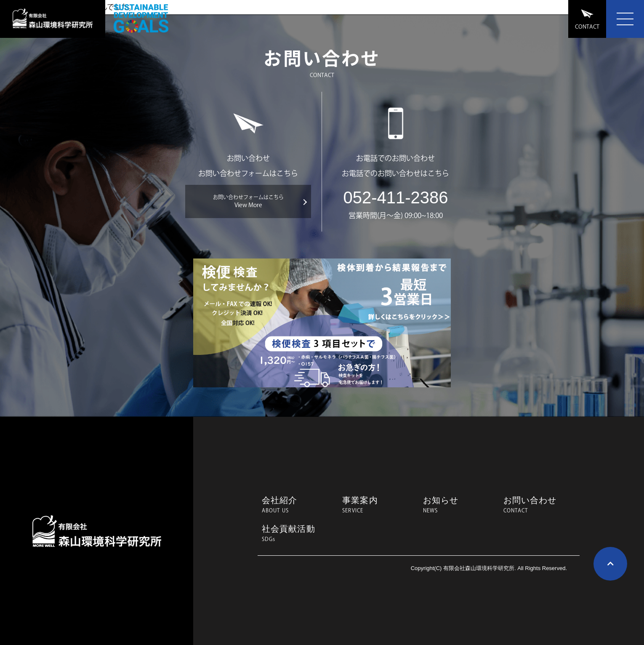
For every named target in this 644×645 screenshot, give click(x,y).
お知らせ (459, 505)
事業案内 (378, 505)
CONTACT (587, 19)
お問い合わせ (539, 505)
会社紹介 (298, 505)
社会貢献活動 (298, 533)
